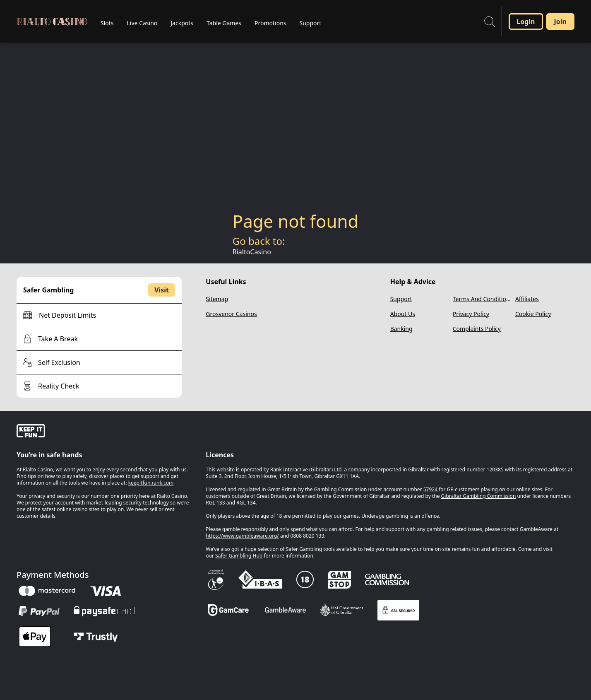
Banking (401, 329)
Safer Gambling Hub (239, 556)
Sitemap (217, 299)
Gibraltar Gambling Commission (479, 496)
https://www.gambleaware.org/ (242, 536)
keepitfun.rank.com (151, 483)
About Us (403, 314)
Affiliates (527, 299)
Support (401, 299)
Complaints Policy (477, 329)
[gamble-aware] (106, 432)
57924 (430, 489)
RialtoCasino (252, 252)
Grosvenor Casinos (231, 314)
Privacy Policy (471, 314)
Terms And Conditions (482, 299)
